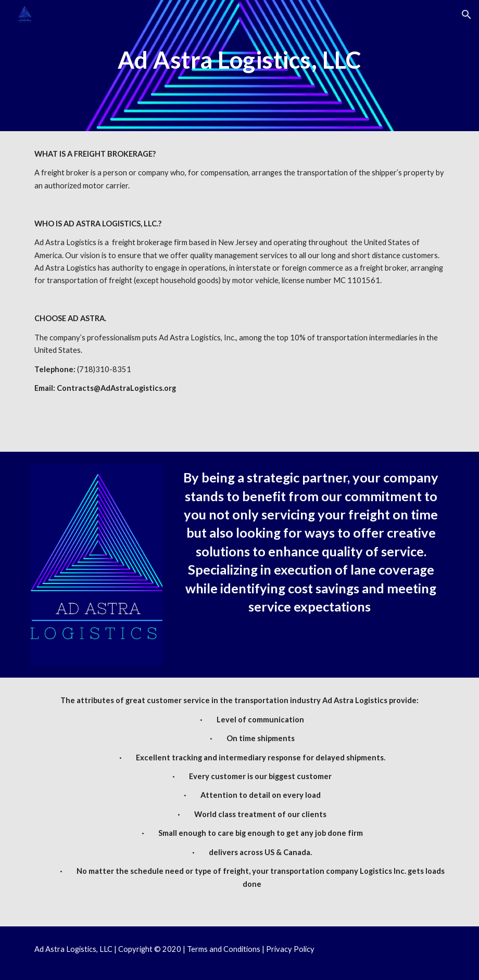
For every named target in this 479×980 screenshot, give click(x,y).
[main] (239, 80)
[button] (467, 15)
